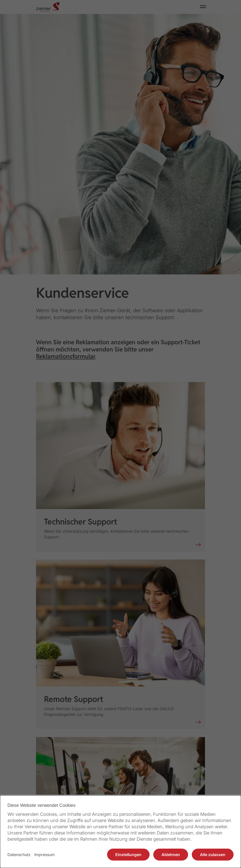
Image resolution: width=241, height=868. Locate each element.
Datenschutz (19, 855)
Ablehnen (171, 855)
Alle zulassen (213, 855)
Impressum (44, 855)
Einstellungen (128, 855)
